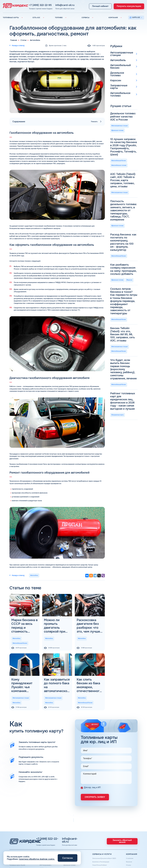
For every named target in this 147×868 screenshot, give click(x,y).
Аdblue (93, 852)
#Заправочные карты (118, 274)
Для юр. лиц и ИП (92, 767)
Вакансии (128, 837)
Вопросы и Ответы (131, 846)
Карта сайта (129, 843)
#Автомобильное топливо (119, 133)
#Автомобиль (32, 574)
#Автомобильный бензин (20, 634)
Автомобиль (116, 59)
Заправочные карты (120, 77)
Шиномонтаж (95, 855)
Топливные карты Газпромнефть (21, 843)
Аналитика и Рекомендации (100, 837)
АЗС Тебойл (43, 846)
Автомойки (94, 849)
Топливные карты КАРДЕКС (19, 837)
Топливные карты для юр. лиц (20, 834)
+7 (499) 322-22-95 (50, 4)
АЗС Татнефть (44, 843)
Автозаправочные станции (119, 53)
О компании (128, 834)
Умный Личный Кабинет (99, 840)
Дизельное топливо (120, 68)
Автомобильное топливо (118, 83)
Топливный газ (67, 843)
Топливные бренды (69, 846)
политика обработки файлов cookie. (37, 859)
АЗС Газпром (44, 849)
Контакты (128, 849)
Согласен (68, 858)
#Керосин (130, 199)
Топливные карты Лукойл (18, 840)
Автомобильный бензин (122, 63)
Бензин (64, 837)
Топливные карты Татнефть (19, 846)
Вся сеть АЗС (44, 834)
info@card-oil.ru (70, 4)
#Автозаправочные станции (21, 681)
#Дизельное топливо (118, 111)
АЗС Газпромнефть (46, 840)
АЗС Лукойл (43, 837)
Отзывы (127, 840)
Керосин (114, 73)
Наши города (67, 849)
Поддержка (94, 846)
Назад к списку (16, 45)
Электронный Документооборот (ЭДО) (104, 834)
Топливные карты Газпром (19, 849)
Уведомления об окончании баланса (103, 843)
